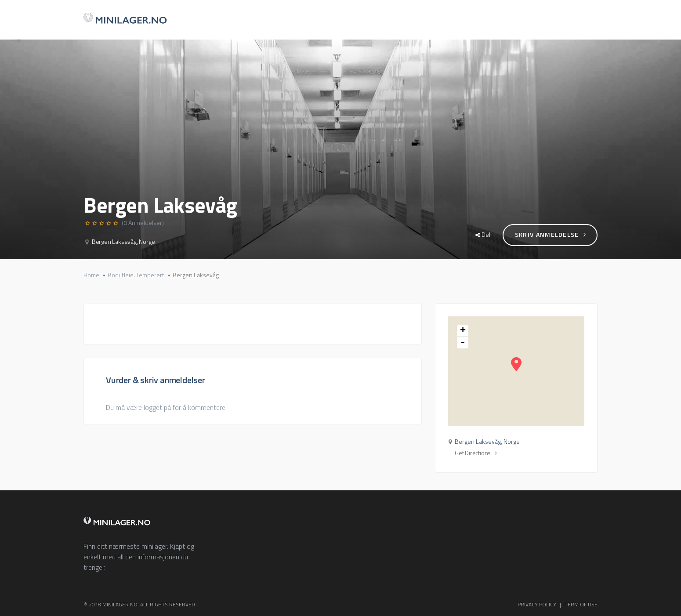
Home (91, 275)
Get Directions (476, 453)
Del (483, 234)
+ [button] (463, 331)
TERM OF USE (581, 604)
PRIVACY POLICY (537, 604)
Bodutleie (121, 275)
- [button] (463, 343)
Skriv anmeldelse (551, 234)
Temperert (150, 275)
